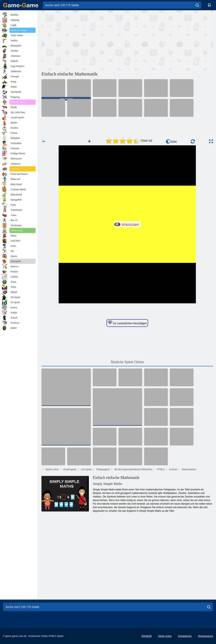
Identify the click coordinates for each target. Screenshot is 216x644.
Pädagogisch (103, 469)
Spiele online (52, 469)
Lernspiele (86, 469)
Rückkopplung (206, 636)
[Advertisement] (84, 40)
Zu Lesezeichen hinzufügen (127, 323)
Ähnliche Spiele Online (127, 362)
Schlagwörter (185, 636)
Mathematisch (189, 469)
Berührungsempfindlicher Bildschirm (133, 469)
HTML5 (160, 469)
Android (173, 469)
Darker (171, 141)
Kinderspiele (69, 469)
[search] (197, 5)
